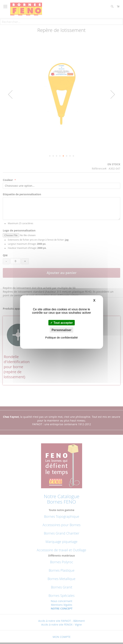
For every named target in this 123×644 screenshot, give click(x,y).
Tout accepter (61, 323)
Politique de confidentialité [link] (61, 337)
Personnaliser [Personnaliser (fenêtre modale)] (62, 330)
